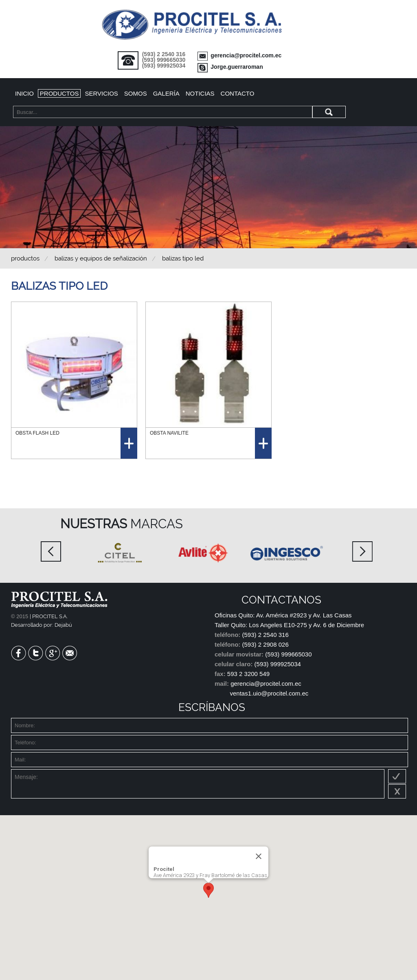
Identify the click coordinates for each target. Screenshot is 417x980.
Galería (166, 93)
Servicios (101, 93)
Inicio (24, 93)
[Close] (259, 856)
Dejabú (63, 625)
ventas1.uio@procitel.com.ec (269, 693)
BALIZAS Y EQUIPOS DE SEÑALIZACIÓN (101, 258)
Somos (136, 93)
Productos (59, 93)
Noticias (200, 93)
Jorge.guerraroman (237, 67)
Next (362, 551)
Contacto (238, 93)
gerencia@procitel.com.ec (246, 55)
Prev (51, 551)
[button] (208, 890)
